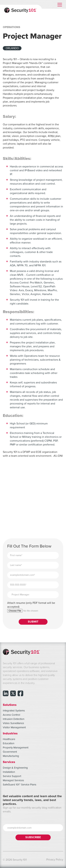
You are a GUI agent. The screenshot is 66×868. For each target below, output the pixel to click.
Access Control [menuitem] (11, 715)
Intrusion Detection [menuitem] (14, 719)
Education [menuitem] (9, 743)
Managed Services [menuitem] (13, 780)
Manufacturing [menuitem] (11, 756)
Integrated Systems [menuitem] (14, 711)
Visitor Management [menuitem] (14, 727)
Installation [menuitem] (9, 772)
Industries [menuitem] (10, 733)
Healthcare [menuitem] (9, 739)
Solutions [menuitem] (10, 705)
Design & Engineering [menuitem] (15, 768)
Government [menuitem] (10, 752)
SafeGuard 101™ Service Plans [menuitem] (20, 785)
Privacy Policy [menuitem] (55, 860)
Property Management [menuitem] (16, 748)
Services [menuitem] (9, 762)
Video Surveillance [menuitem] (13, 723)
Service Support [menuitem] (12, 776)
